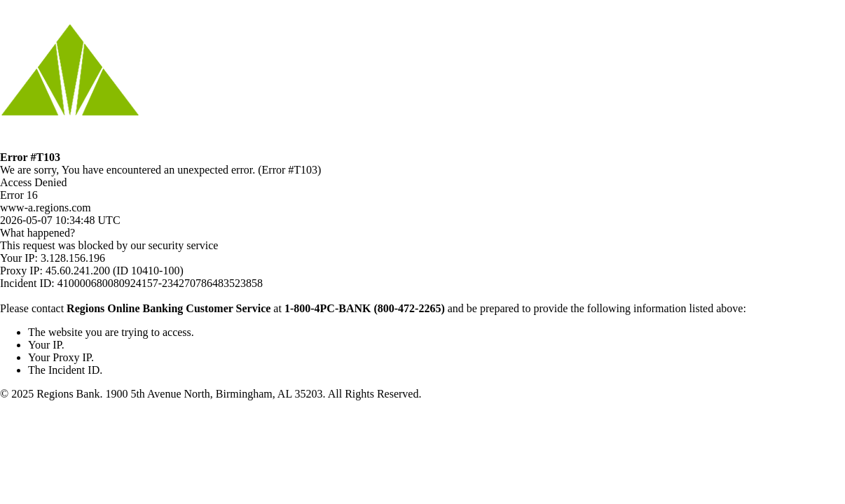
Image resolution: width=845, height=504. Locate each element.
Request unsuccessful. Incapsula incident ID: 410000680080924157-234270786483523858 (422, 252)
